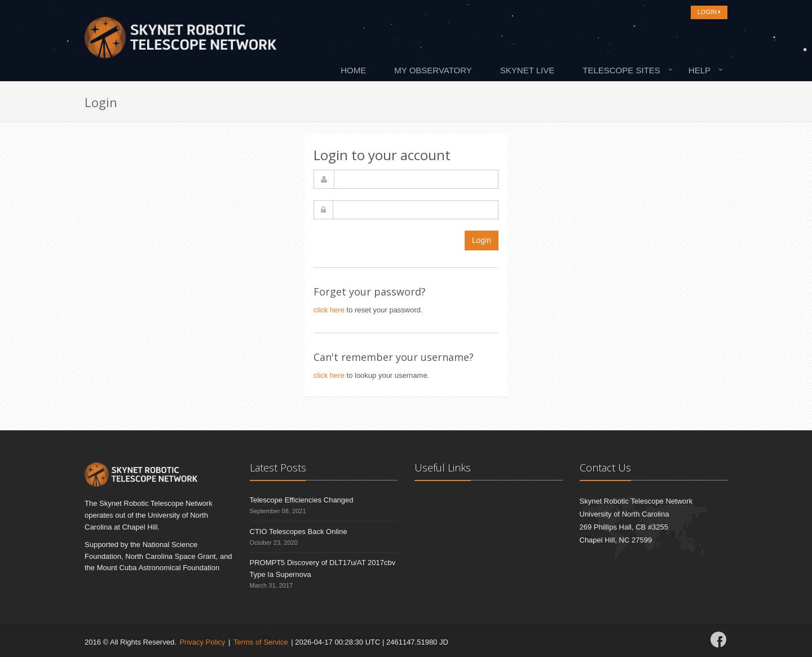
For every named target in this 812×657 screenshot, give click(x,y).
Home (353, 70)
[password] (416, 210)
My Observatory (433, 70)
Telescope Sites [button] (621, 70)
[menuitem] (356, 70)
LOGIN (709, 12)
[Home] (180, 41)
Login (482, 240)
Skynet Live (527, 70)
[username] (416, 179)
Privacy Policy (202, 642)
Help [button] (700, 70)
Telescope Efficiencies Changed (302, 500)
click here (329, 310)
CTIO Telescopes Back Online (299, 532)
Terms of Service (261, 642)
